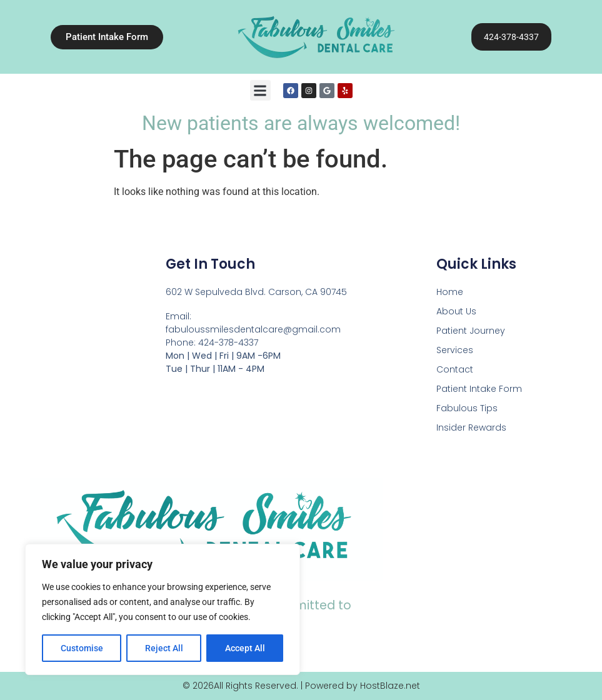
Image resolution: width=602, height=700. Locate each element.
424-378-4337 (511, 37)
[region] (163, 609)
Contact (455, 369)
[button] (260, 90)
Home (450, 292)
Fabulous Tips (467, 408)
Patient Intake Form (479, 389)
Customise (82, 648)
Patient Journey (471, 331)
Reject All (164, 648)
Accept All (245, 648)
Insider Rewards (471, 427)
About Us (456, 311)
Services (455, 350)
